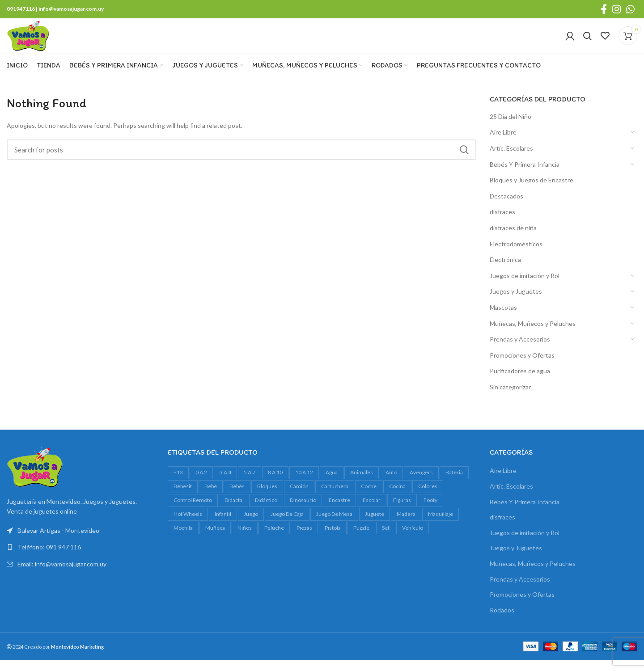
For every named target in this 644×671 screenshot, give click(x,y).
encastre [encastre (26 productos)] (339, 512)
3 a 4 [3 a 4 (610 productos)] (225, 484)
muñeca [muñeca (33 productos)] (215, 539)
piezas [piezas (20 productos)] (304, 539)
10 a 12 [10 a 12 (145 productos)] (304, 484)
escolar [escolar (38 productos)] (372, 512)
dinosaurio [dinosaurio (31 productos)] (303, 512)
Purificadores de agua (520, 383)
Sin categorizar (510, 399)
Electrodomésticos (516, 255)
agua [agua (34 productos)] (332, 484)
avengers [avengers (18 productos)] (421, 484)
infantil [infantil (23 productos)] (223, 525)
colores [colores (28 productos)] (428, 498)
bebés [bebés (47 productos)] (237, 498)
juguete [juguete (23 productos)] (375, 525)
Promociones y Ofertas (522, 367)
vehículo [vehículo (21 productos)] (413, 539)
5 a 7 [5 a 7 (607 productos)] (250, 484)
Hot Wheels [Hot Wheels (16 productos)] (188, 525)
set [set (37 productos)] (386, 539)
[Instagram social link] (616, 9)
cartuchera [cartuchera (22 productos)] (335, 498)
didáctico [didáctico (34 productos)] (266, 512)
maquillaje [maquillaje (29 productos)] (441, 525)
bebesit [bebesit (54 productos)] (183, 498)
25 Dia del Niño (511, 128)
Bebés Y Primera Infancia (525, 176)
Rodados (502, 622)
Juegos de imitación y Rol (525, 287)
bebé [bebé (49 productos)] (211, 498)
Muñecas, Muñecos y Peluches (533, 335)
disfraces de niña (513, 240)
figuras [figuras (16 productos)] (402, 512)
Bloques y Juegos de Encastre (532, 192)
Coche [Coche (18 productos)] (369, 498)
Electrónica (505, 272)
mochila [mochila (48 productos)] (183, 539)
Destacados (506, 208)
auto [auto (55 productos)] (391, 484)
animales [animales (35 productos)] (362, 484)
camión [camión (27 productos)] (299, 498)
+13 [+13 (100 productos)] (178, 484)
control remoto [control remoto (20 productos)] (193, 512)
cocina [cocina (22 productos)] (397, 498)
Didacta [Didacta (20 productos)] (233, 512)
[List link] (80, 559)
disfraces (502, 224)
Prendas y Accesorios (520, 351)
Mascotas (503, 319)
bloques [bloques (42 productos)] (267, 498)
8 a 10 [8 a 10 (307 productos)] (275, 484)
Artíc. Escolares (511, 160)
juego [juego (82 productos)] (251, 525)
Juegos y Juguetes (516, 303)
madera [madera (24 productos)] (406, 525)
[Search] (587, 42)
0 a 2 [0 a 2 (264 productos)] (201, 484)
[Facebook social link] (604, 9)
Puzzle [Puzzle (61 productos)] (361, 539)
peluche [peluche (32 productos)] (274, 539)
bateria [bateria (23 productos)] (454, 484)
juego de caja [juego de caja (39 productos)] (287, 525)
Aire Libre (503, 144)
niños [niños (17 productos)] (245, 539)
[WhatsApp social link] (630, 9)
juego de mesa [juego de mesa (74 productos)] (334, 525)
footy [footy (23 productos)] (430, 512)
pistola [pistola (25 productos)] (333, 539)
